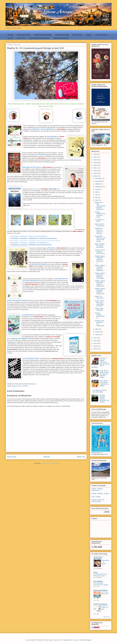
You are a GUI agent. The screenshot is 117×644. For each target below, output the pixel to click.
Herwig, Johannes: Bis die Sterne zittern (100, 215)
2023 (95, 163)
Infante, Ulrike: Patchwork (99, 309)
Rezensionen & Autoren (24, 35)
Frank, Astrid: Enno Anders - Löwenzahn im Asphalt (104, 383)
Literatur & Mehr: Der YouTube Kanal (98, 501)
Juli (97, 192)
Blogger (89, 640)
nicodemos (76, 640)
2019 (95, 173)
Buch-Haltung (98, 581)
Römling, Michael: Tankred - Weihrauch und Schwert (104, 399)
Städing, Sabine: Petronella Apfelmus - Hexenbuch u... (100, 259)
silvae (96, 572)
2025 (95, 157)
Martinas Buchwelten (101, 590)
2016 (95, 341)
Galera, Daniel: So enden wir (100, 225)
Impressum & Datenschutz (61, 38)
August (98, 189)
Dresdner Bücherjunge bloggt (43, 35)
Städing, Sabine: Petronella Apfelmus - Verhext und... (100, 291)
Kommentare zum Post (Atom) (50, 463)
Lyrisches (10, 38)
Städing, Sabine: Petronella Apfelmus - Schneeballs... (100, 276)
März (97, 329)
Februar (98, 332)
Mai (97, 197)
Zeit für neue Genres (100, 604)
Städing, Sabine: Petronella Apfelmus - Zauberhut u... (100, 268)
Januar (98, 335)
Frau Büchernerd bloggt (62, 35)
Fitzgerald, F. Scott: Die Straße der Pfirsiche (99, 231)
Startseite (10, 35)
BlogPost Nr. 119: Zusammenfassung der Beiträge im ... (100, 206)
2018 (95, 176)
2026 (95, 154)
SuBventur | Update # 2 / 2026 (105, 607)
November (99, 181)
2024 (95, 160)
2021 (95, 168)
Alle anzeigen (107, 617)
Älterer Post (81, 457)
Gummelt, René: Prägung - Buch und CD (100, 252)
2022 (95, 165)
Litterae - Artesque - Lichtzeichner (98, 489)
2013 (95, 349)
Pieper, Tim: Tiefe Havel (99, 297)
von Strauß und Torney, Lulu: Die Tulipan (100, 391)
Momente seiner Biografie (19, 338)
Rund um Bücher (78, 35)
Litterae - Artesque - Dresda (100, 494)
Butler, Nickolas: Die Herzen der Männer (100, 246)
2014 (95, 346)
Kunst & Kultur (21, 38)
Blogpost (14, 386)
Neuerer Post (12, 457)
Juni (97, 195)
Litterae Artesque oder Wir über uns (39, 38)
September (99, 187)
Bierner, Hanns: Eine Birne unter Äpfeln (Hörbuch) (100, 303)
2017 (95, 338)
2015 (95, 343)
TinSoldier (25, 386)
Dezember (99, 178)
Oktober (98, 184)
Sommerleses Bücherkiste (98, 558)
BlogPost (89, 35)
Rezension (36, 189)
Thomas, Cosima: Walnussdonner (100, 315)
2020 (95, 171)
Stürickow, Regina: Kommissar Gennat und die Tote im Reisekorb (100, 363)
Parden (19, 386)
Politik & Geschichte (101, 35)
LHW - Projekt (96, 497)
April (97, 200)
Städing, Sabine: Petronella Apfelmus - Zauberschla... (100, 283)
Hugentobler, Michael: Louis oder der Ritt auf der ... (100, 239)
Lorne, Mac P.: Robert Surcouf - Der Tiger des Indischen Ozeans (105, 374)
